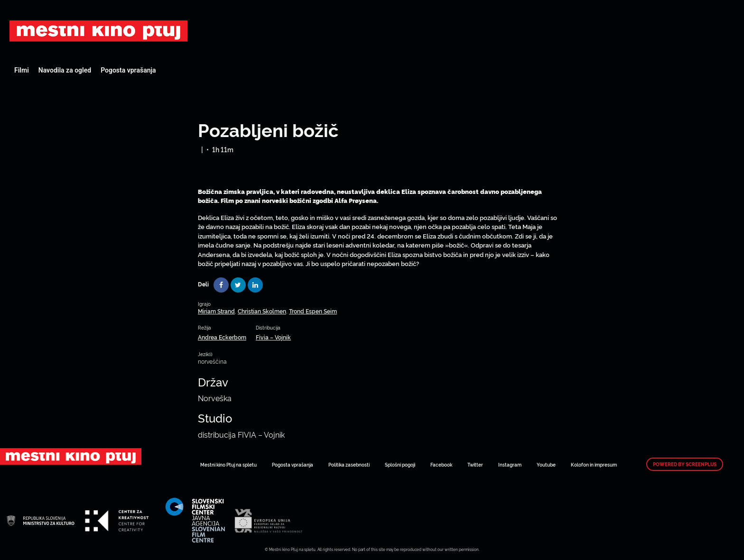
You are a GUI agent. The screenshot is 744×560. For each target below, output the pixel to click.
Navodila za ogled (65, 70)
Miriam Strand (216, 311)
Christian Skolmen (262, 311)
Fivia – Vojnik (273, 337)
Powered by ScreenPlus (685, 464)
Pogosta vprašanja (128, 70)
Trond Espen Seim (313, 311)
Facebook (441, 464)
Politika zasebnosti (349, 464)
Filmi (22, 70)
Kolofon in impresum (594, 464)
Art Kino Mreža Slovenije (98, 31)
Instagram (510, 464)
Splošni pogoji (400, 464)
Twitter (475, 464)
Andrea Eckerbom (222, 337)
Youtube (546, 464)
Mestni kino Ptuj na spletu (228, 464)
